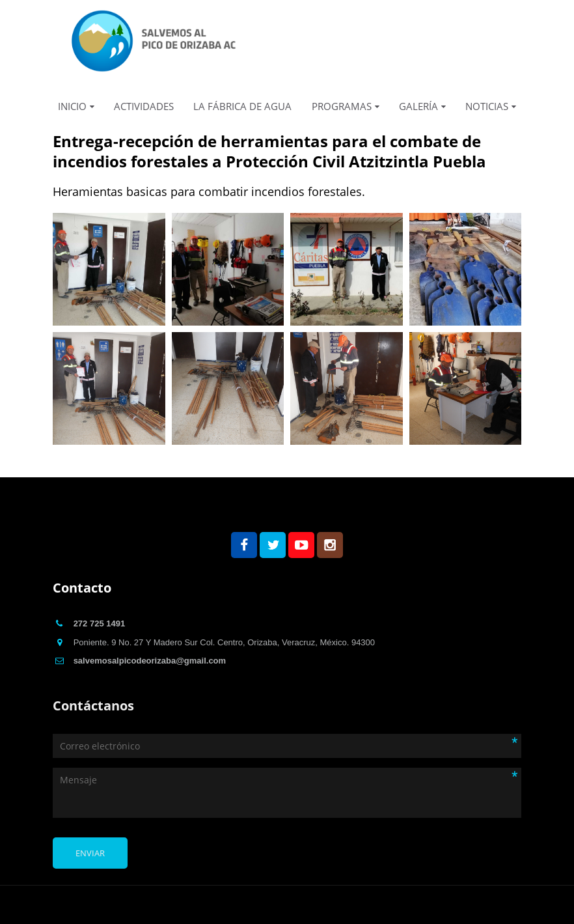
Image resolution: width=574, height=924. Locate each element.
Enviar (90, 853)
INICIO (72, 106)
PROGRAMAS (342, 106)
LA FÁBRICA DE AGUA (242, 106)
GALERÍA (418, 106)
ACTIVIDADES (144, 106)
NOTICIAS (487, 106)
